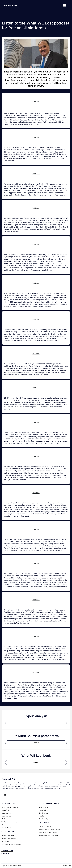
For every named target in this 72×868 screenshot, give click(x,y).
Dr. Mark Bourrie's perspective (11, 844)
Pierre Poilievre (44, 810)
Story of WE (5, 810)
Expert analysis (6, 841)
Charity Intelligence (45, 819)
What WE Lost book (8, 835)
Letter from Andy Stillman (10, 807)
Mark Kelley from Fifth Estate (48, 832)
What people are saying (9, 822)
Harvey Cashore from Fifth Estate (50, 830)
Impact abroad (6, 816)
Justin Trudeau (44, 807)
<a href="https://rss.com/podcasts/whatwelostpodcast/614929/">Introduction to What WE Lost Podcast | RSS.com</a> (36, 102)
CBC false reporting (45, 827)
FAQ (3, 825)
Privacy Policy (66, 866)
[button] (65, 5)
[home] (11, 5)
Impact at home (6, 813)
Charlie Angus (43, 813)
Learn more (36, 723)
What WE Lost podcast (9, 838)
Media (3, 819)
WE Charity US (6, 828)
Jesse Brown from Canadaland (49, 835)
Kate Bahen (43, 816)
